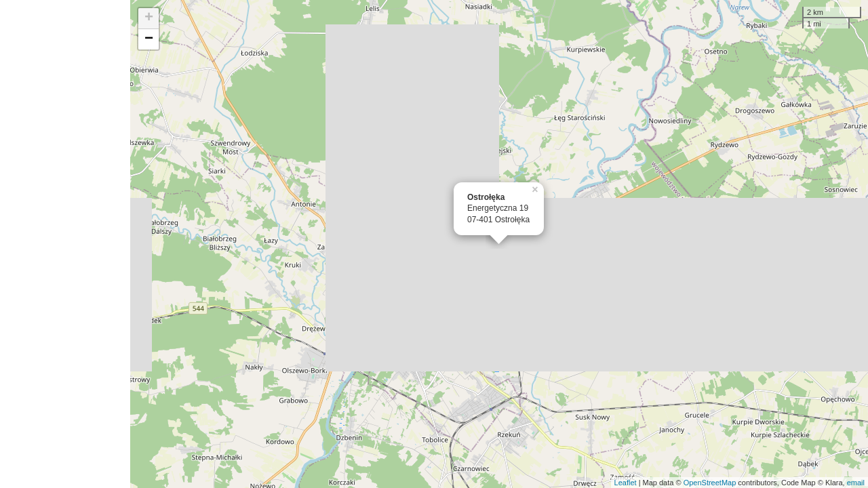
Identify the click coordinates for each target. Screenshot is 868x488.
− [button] (149, 39)
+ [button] (149, 18)
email (856, 483)
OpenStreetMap (710, 483)
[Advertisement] (65, 244)
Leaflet (626, 483)
